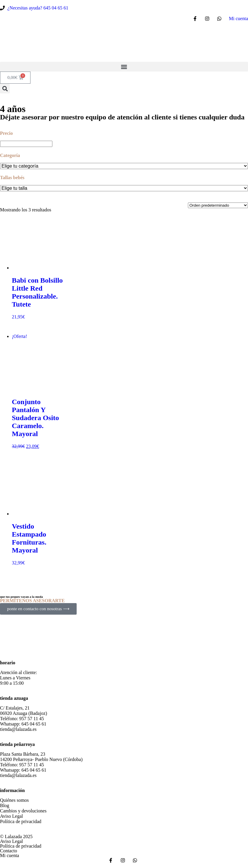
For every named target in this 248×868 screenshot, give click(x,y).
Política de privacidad (21, 821)
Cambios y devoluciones (23, 811)
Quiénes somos (14, 800)
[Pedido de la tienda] (218, 205)
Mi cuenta (9, 855)
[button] (124, 67)
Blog (5, 805)
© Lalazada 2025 (16, 837)
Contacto (9, 851)
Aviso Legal (11, 816)
